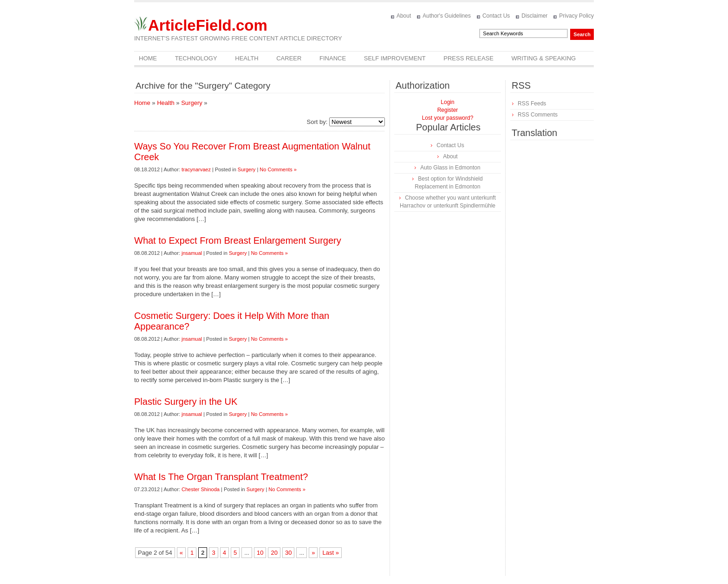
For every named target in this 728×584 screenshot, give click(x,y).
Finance (333, 58)
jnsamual (192, 253)
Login (447, 102)
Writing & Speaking (544, 58)
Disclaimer (534, 16)
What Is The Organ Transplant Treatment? (221, 477)
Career (289, 58)
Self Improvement (395, 58)
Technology (196, 58)
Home (148, 58)
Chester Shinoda (201, 489)
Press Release (468, 58)
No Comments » (278, 169)
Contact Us (496, 16)
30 (288, 553)
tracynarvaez (196, 169)
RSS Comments (538, 115)
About (404, 16)
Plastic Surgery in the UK (186, 402)
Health (247, 58)
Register (448, 110)
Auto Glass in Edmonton (450, 168)
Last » (330, 553)
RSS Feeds (532, 104)
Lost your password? (448, 118)
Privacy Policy (576, 16)
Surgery (192, 103)
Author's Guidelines (447, 16)
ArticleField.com (208, 25)
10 (260, 553)
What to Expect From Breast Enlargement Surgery (238, 240)
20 (274, 553)
